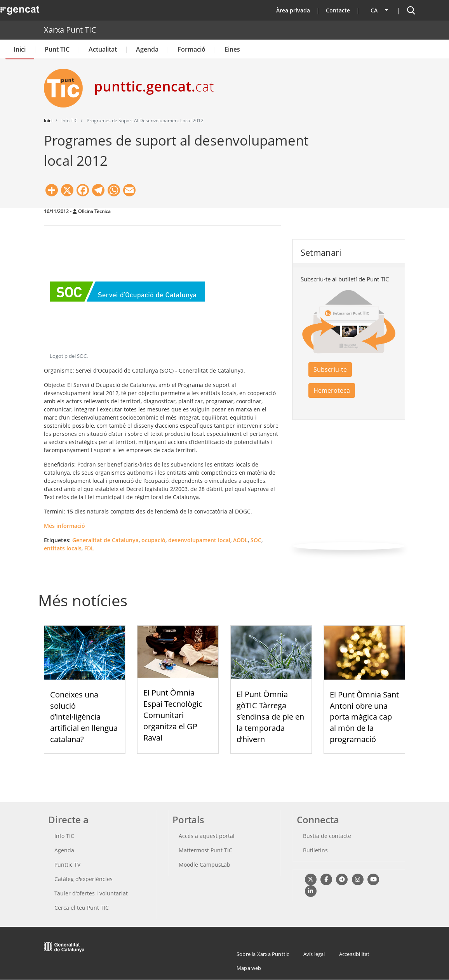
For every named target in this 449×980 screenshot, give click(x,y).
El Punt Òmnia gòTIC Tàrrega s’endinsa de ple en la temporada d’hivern (270, 716)
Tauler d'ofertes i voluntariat (91, 893)
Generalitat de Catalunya (105, 540)
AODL (240, 540)
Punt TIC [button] (57, 49)
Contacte (338, 10)
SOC (256, 540)
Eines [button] (232, 49)
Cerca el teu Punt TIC (82, 908)
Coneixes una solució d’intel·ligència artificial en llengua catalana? (84, 717)
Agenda (147, 49)
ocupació (153, 540)
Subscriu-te (330, 369)
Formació (191, 49)
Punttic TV (67, 865)
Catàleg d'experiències (84, 879)
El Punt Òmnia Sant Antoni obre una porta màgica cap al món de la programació (364, 717)
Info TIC (64, 836)
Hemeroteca (332, 390)
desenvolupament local (199, 540)
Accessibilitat (354, 954)
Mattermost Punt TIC (205, 850)
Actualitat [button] (103, 49)
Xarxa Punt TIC (70, 30)
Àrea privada (293, 10)
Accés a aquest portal (207, 836)
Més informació (64, 526)
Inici (20, 49)
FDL (89, 548)
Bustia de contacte (327, 836)
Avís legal (314, 954)
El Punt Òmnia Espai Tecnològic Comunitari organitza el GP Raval (173, 715)
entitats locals (63, 548)
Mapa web (249, 968)
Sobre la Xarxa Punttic (263, 954)
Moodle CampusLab (204, 865)
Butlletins (315, 850)
